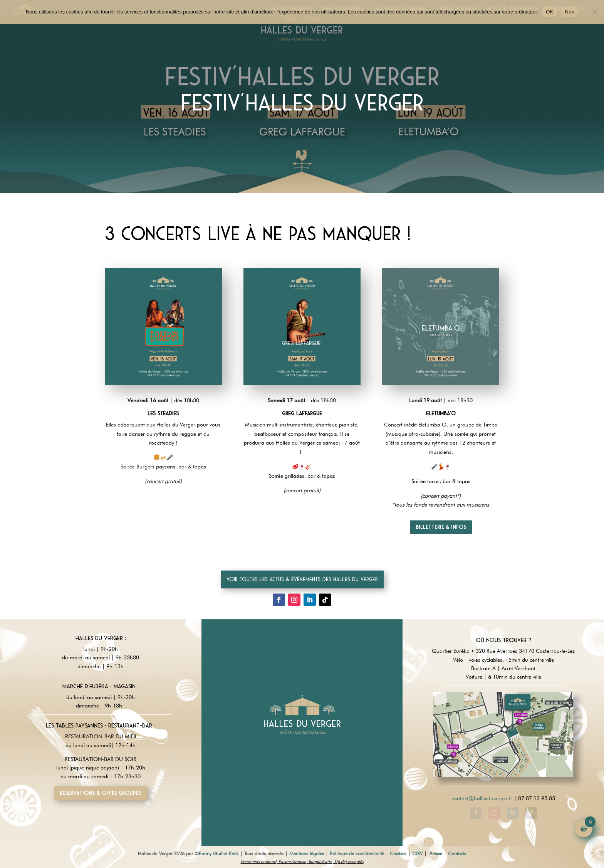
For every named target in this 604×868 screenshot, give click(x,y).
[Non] (594, 12)
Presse (436, 853)
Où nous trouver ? (503, 640)
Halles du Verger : (101, 638)
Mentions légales (307, 853)
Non (570, 12)
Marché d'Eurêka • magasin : (101, 686)
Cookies (398, 853)
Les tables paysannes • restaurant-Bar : (101, 726)
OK (549, 12)
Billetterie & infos (441, 527)
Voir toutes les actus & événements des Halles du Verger (302, 589)
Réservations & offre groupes (101, 793)
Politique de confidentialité (357, 853)
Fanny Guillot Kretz (219, 853)
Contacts (457, 853)
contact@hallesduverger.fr (482, 798)
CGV (417, 853)
